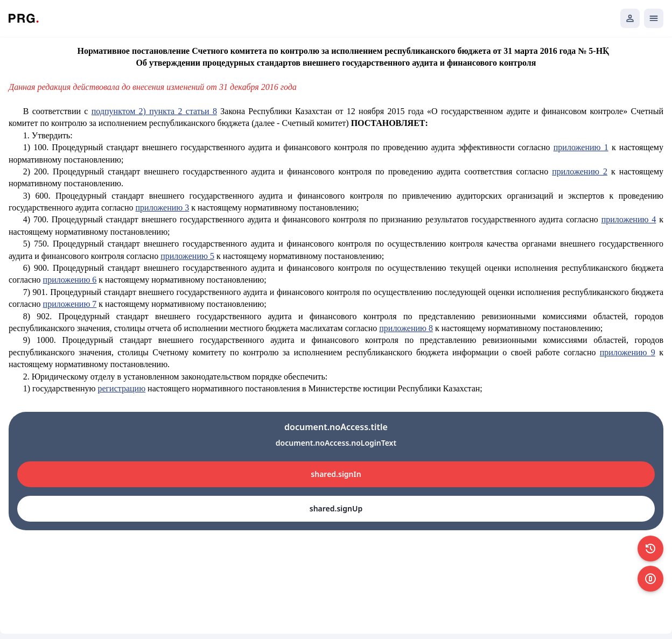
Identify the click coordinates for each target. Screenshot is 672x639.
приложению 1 (581, 147)
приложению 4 (629, 219)
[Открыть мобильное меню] (654, 18)
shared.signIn (336, 474)
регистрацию (121, 388)
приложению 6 (70, 280)
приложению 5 (187, 256)
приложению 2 (580, 171)
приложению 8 (406, 328)
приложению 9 (628, 352)
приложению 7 (70, 304)
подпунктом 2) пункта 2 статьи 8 (154, 111)
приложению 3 (163, 208)
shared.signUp (336, 508)
